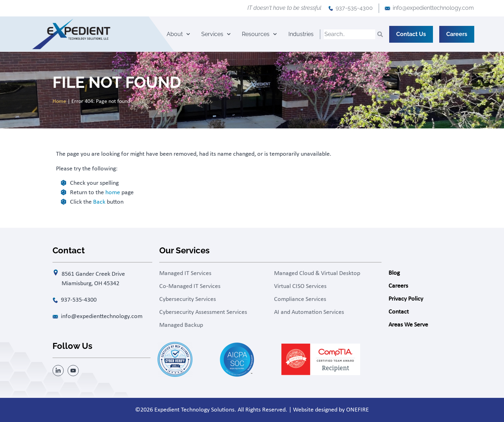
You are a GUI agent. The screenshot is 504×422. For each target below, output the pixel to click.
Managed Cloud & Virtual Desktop (317, 273)
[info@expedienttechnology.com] (387, 8)
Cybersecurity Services (188, 299)
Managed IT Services (185, 273)
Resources (259, 34)
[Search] (380, 34)
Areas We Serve (408, 325)
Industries (301, 34)
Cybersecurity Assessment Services (203, 312)
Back (99, 202)
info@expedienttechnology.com (433, 8)
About (178, 34)
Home (59, 101)
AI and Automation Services (309, 312)
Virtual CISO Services (300, 286)
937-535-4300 (354, 8)
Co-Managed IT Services (190, 286)
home (113, 193)
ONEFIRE (358, 410)
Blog (394, 273)
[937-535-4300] (331, 8)
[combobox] (349, 34)
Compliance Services (300, 299)
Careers (398, 286)
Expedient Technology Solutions (194, 410)
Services (216, 34)
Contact (399, 312)
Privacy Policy (406, 299)
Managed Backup (181, 325)
